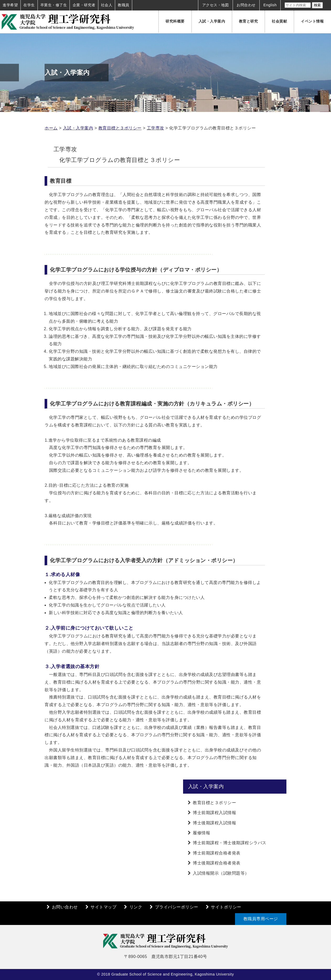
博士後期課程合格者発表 (217, 863)
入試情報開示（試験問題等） (221, 873)
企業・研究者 (84, 5)
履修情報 (201, 833)
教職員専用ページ (261, 919)
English (270, 5)
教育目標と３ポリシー (120, 128)
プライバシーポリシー (177, 907)
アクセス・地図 (216, 5)
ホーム (51, 128)
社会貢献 (279, 21)
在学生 (29, 5)
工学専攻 (156, 128)
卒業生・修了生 (54, 5)
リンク (136, 907)
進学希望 (10, 5)
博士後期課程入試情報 (214, 823)
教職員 (124, 5)
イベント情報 (312, 21)
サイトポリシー (226, 907)
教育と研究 (249, 21)
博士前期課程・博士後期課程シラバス (230, 843)
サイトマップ (103, 907)
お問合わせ (246, 5)
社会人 (107, 5)
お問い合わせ (65, 907)
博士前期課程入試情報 (214, 813)
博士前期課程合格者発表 (217, 853)
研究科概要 (175, 21)
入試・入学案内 (212, 21)
